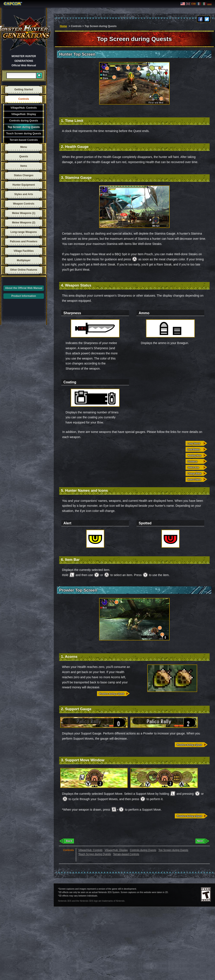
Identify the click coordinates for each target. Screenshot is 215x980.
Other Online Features (24, 270)
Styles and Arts (24, 194)
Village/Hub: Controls (24, 108)
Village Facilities (24, 251)
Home (63, 26)
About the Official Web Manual (24, 288)
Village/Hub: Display (24, 114)
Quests (24, 156)
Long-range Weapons (24, 232)
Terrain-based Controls (24, 140)
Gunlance (193, 462)
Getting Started (24, 90)
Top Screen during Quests (24, 127)
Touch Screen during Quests (24, 133)
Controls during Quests (24, 121)
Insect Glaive (194, 480)
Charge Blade (195, 474)
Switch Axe (193, 468)
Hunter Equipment (24, 185)
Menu (24, 147)
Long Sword (194, 444)
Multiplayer (24, 260)
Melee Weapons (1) (24, 213)
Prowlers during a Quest (112, 694)
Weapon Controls (24, 204)
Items (24, 166)
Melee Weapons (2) (24, 223)
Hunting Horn (195, 456)
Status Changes (24, 175)
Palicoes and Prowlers (24, 241)
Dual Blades (194, 450)
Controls (24, 99)
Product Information (24, 296)
